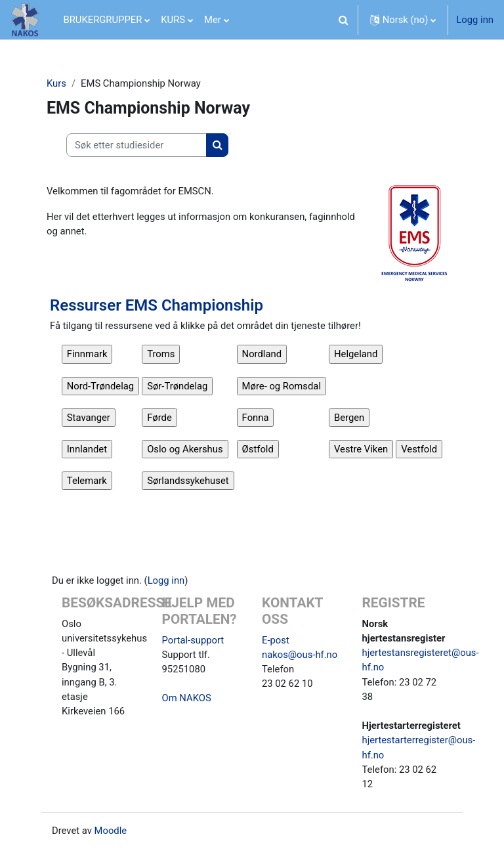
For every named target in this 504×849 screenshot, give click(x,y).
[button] (344, 20)
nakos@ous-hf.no (300, 655)
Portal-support (193, 640)
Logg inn (475, 20)
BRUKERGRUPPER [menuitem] (103, 20)
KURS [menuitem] (173, 20)
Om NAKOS (187, 698)
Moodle (111, 831)
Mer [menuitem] (213, 20)
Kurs (56, 83)
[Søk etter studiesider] (136, 145)
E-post (276, 640)
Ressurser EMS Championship (157, 305)
